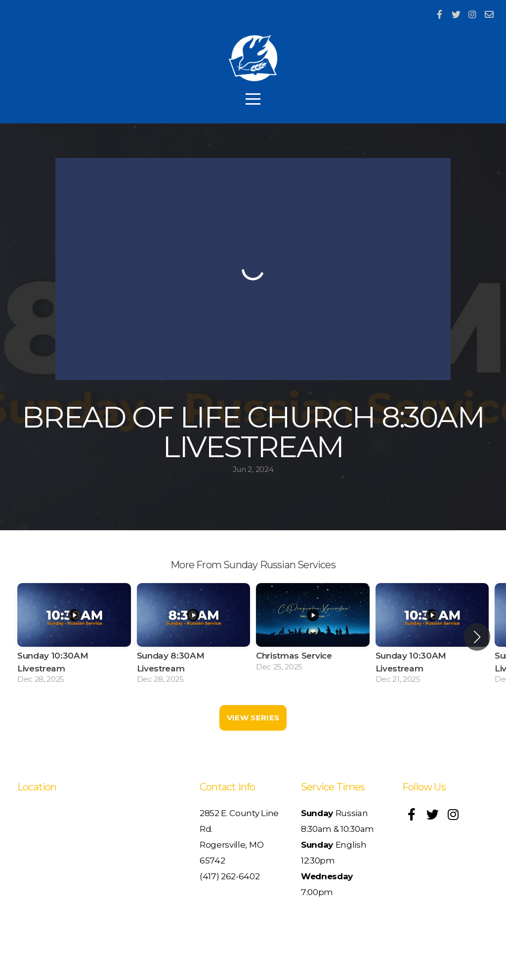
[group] (74, 637)
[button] (477, 637)
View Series (253, 718)
